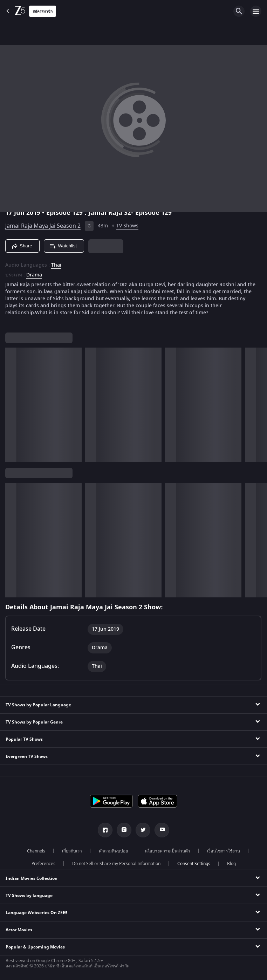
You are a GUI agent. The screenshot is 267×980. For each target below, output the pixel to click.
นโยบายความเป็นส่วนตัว (167, 851)
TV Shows (127, 226)
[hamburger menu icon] (256, 11)
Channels (36, 851)
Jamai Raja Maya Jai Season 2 (43, 226)
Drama (34, 275)
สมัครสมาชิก (43, 11)
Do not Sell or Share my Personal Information (116, 864)
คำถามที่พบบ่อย (113, 851)
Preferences (43, 864)
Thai (56, 265)
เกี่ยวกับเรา (72, 851)
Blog (231, 864)
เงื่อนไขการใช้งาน (224, 851)
